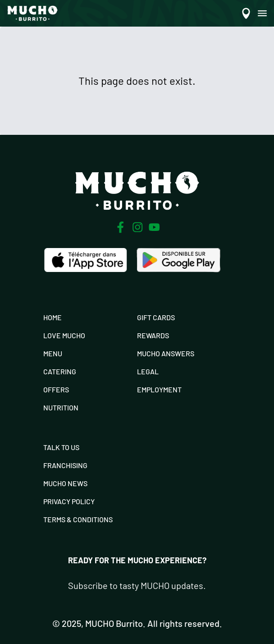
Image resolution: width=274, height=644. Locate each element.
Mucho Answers (166, 353)
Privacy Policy (69, 501)
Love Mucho (64, 335)
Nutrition (61, 407)
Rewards (153, 335)
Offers (56, 389)
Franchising (65, 465)
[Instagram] (137, 227)
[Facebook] (120, 227)
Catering (60, 371)
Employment (159, 389)
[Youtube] (154, 227)
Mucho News (65, 483)
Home (53, 317)
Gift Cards (156, 317)
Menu (53, 353)
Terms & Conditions (78, 519)
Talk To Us (61, 447)
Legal (148, 371)
